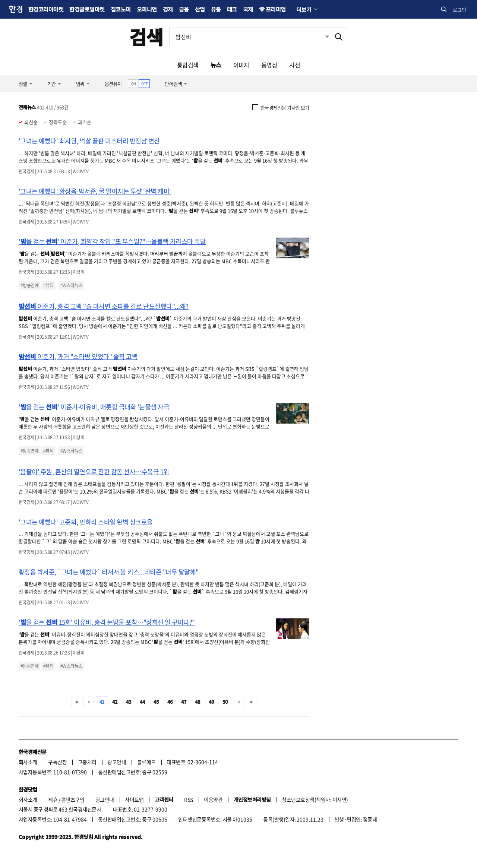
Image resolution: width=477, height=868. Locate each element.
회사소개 (28, 762)
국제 (248, 9)
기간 (52, 84)
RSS (188, 799)
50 (225, 702)
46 (170, 702)
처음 (77, 702)
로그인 (459, 9)
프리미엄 (276, 9)
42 (115, 702)
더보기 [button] (304, 9)
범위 (80, 84)
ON (134, 84)
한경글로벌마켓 (87, 9)
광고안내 (117, 762)
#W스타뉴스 (71, 285)
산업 (200, 9)
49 (211, 702)
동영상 (269, 65)
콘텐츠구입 (73, 799)
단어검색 (173, 84)
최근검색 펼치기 (322, 37)
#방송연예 (29, 285)
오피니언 (147, 9)
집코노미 (121, 9)
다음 (239, 702)
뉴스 (216, 65)
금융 (184, 9)
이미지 (241, 65)
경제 (168, 9)
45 (156, 702)
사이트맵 (134, 799)
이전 (89, 702)
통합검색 (188, 65)
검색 (146, 37)
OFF (144, 84)
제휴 (53, 799)
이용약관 (213, 799)
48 (198, 702)
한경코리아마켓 (46, 9)
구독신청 (57, 762)
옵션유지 (113, 84)
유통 (216, 9)
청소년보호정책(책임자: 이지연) (315, 799)
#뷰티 (48, 285)
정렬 (23, 84)
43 (129, 702)
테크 (232, 9)
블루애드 (146, 762)
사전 (295, 65)
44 (143, 702)
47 (184, 702)
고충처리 (87, 762)
